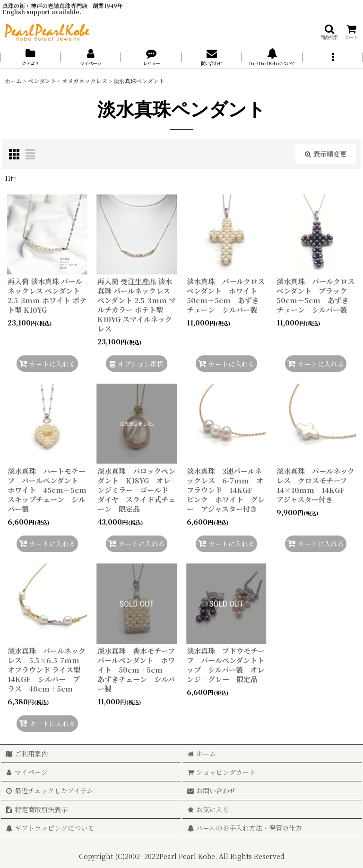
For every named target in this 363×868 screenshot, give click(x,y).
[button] (329, 32)
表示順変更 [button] (326, 154)
